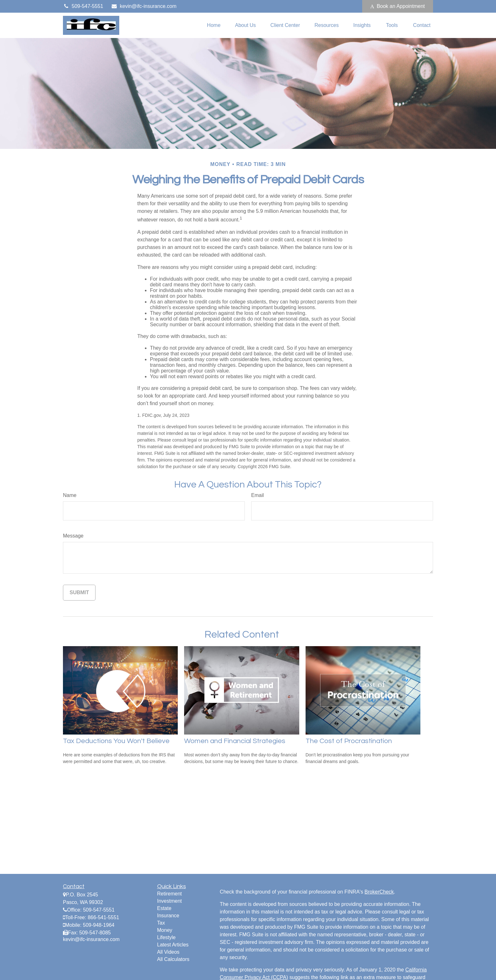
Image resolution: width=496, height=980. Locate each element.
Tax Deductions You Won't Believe (116, 741)
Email (257, 495)
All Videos (168, 952)
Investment (170, 901)
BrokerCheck (379, 892)
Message (73, 536)
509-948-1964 (99, 925)
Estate (164, 908)
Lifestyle (167, 937)
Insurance (168, 916)
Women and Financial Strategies (235, 741)
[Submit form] (79, 593)
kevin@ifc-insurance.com (144, 6)
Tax (161, 923)
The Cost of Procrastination (349, 741)
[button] (214, 25)
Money (165, 930)
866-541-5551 (103, 917)
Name (70, 495)
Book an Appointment (398, 6)
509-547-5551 (83, 6)
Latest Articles (173, 945)
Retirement (170, 894)
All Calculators (173, 959)
